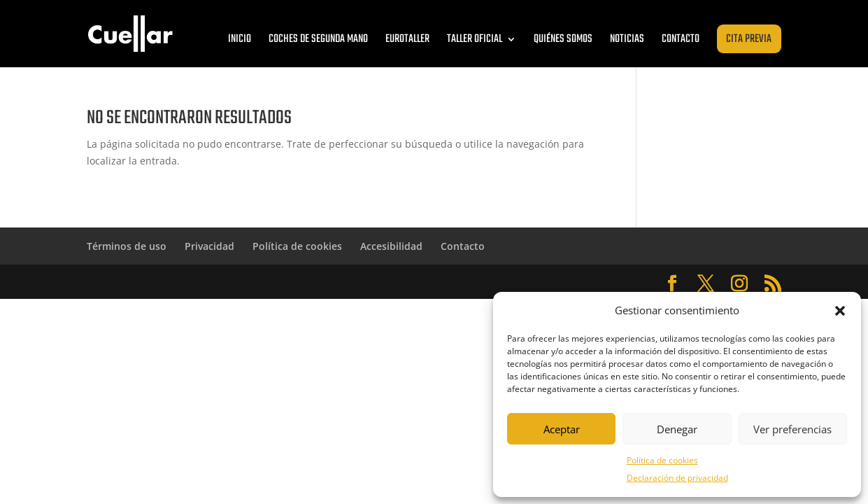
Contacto (681, 39)
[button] (840, 311)
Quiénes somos (563, 39)
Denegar (677, 429)
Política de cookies (662, 460)
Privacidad (209, 246)
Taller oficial (475, 39)
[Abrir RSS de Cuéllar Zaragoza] (773, 284)
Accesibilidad (391, 246)
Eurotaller (407, 39)
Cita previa (749, 39)
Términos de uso (127, 246)
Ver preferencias (792, 429)
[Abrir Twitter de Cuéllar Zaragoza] (706, 284)
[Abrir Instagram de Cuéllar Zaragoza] (739, 284)
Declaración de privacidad (677, 478)
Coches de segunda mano (318, 39)
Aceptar (562, 429)
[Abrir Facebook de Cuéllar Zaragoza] (672, 284)
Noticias (627, 39)
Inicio (240, 39)
